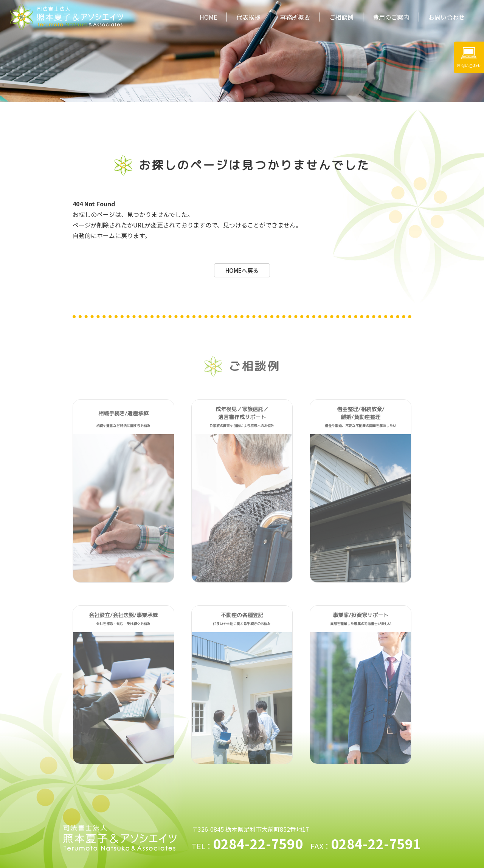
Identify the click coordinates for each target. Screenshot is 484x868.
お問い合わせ (447, 17)
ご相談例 (341, 17)
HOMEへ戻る (242, 270)
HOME (208, 17)
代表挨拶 (248, 17)
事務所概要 (295, 17)
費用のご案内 (391, 17)
